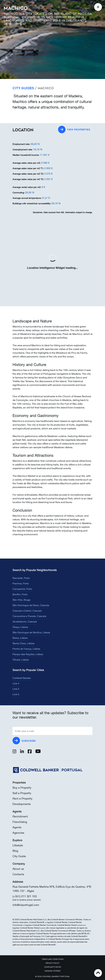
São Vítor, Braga (21, 600)
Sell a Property (22, 793)
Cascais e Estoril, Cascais (27, 611)
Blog (15, 851)
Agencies (18, 833)
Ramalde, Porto (21, 578)
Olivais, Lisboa (21, 660)
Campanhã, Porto (22, 589)
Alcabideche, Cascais (25, 622)
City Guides (23, 88)
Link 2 (16, 689)
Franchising (20, 822)
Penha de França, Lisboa (26, 649)
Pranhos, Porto (21, 583)
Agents (17, 827)
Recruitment (20, 816)
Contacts (18, 874)
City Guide (19, 856)
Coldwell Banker (22, 678)
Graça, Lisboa (20, 627)
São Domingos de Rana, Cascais (31, 605)
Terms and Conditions (53, 959)
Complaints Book (53, 967)
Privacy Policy (53, 963)
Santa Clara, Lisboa (23, 643)
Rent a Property (22, 799)
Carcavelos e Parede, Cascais (29, 616)
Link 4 (16, 683)
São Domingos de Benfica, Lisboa (31, 632)
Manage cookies (53, 971)
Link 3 (16, 694)
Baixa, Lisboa (20, 638)
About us (18, 869)
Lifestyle (18, 845)
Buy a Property (22, 788)
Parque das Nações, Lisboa (28, 654)
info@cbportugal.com (26, 905)
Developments (22, 804)
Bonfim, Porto (20, 594)
